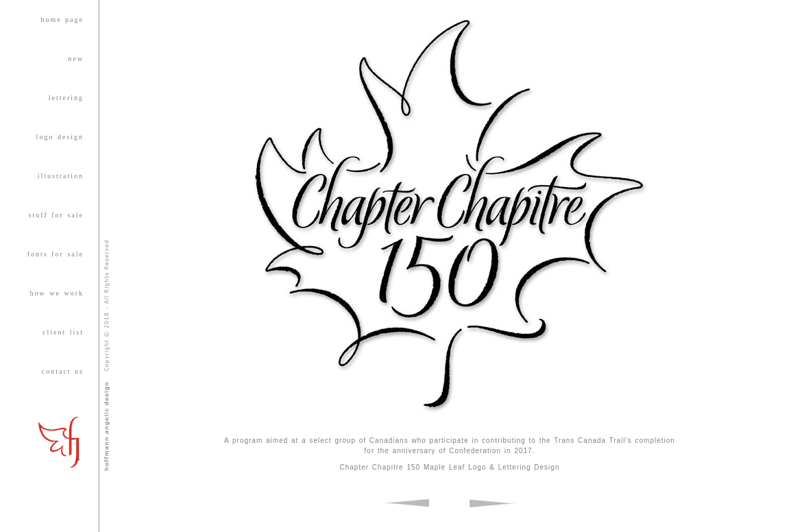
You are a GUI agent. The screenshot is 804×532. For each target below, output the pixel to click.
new (76, 59)
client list (63, 332)
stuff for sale (56, 215)
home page (62, 20)
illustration (61, 176)
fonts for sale (56, 254)
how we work (57, 293)
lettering (66, 98)
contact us (63, 371)
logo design (60, 137)
